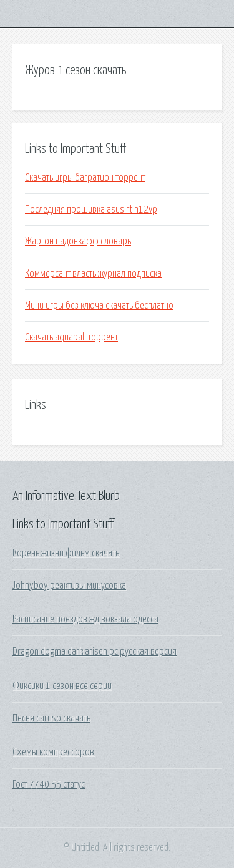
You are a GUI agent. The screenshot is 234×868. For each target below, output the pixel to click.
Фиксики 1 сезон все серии (62, 686)
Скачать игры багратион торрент (85, 178)
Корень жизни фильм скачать (66, 553)
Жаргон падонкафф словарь (78, 241)
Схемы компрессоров (53, 752)
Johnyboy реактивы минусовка (69, 586)
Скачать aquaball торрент (71, 337)
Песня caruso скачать (51, 718)
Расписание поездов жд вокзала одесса (85, 619)
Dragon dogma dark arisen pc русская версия (95, 652)
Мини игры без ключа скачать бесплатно (99, 306)
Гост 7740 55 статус (49, 784)
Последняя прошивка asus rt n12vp (91, 210)
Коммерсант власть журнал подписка (93, 274)
